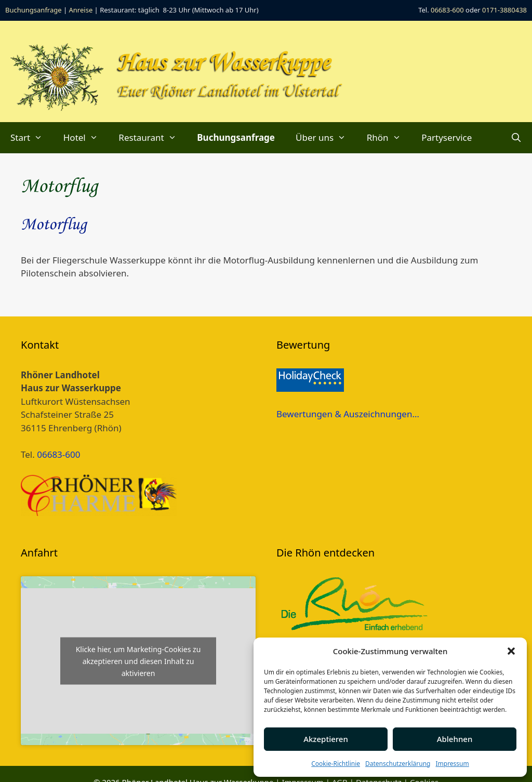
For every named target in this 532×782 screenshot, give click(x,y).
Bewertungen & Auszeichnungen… (348, 414)
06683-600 (447, 10)
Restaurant (152, 138)
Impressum (452, 764)
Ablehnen (455, 739)
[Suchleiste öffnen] (516, 138)
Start (32, 138)
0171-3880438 (504, 10)
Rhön (389, 138)
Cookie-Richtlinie (336, 764)
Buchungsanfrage (34, 10)
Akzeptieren (326, 739)
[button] (511, 651)
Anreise (81, 10)
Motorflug (54, 225)
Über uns (326, 138)
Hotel (86, 138)
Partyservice (447, 137)
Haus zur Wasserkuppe (224, 63)
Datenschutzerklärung (398, 764)
